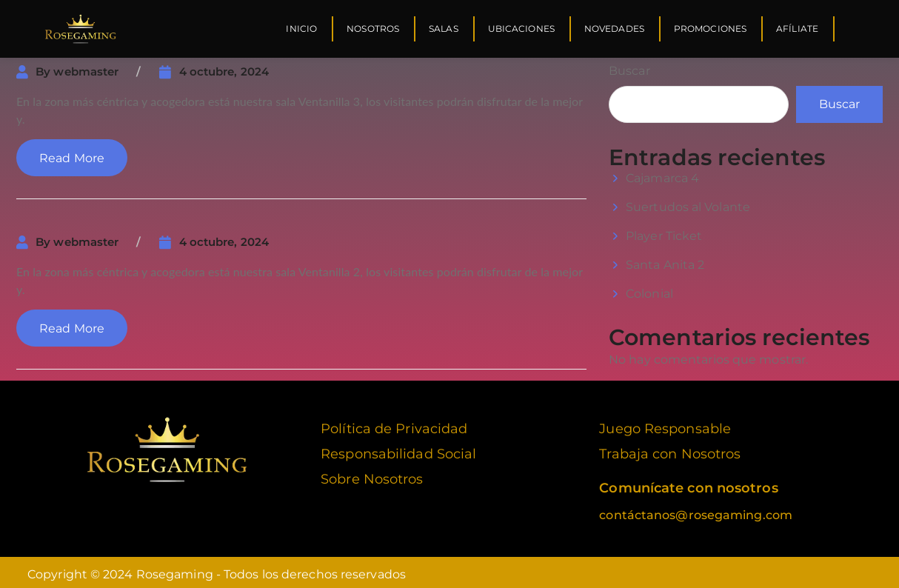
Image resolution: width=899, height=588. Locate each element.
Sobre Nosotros (372, 475)
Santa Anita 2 (665, 260)
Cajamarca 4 (662, 174)
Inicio (301, 29)
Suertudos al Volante (688, 203)
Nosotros (373, 29)
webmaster (86, 67)
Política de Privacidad (394, 424)
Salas (444, 29)
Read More (72, 154)
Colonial (649, 289)
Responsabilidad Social (398, 450)
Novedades (614, 29)
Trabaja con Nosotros (670, 450)
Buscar (629, 66)
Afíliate (797, 29)
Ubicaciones (521, 29)
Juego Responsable (665, 424)
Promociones (710, 29)
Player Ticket (664, 231)
